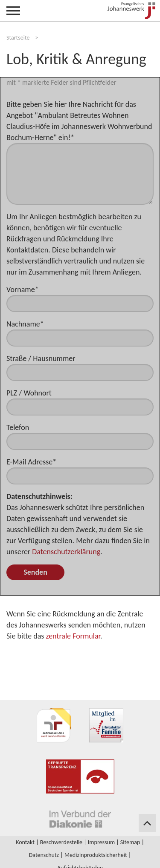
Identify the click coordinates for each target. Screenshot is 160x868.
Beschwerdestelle (61, 842)
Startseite (18, 38)
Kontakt (25, 842)
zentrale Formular (73, 636)
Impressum (101, 842)
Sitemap (130, 842)
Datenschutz (44, 855)
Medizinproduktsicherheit (96, 855)
